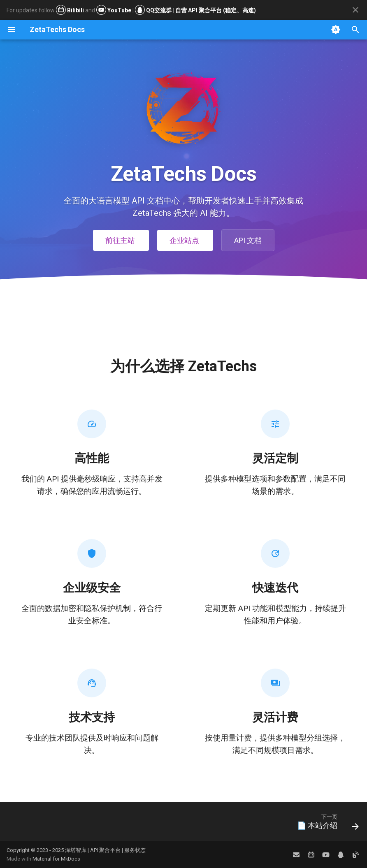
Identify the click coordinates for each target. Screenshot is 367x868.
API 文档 (248, 240)
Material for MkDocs (56, 859)
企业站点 (185, 240)
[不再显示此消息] (355, 10)
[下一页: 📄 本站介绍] (326, 824)
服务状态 (135, 850)
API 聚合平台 (105, 850)
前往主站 (121, 240)
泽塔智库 (76, 850)
